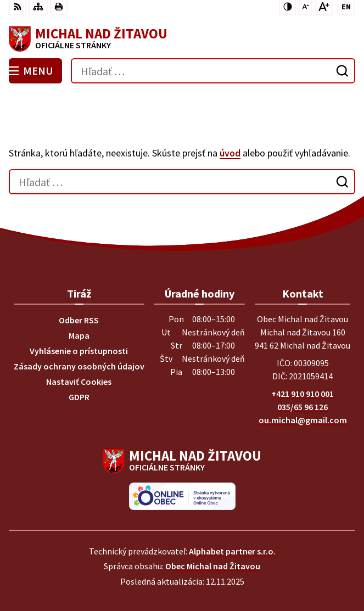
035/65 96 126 (303, 407)
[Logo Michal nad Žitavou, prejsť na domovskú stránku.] (182, 39)
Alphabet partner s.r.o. (232, 551)
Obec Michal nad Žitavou (213, 566)
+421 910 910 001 (303, 394)
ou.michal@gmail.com (303, 420)
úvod (230, 153)
